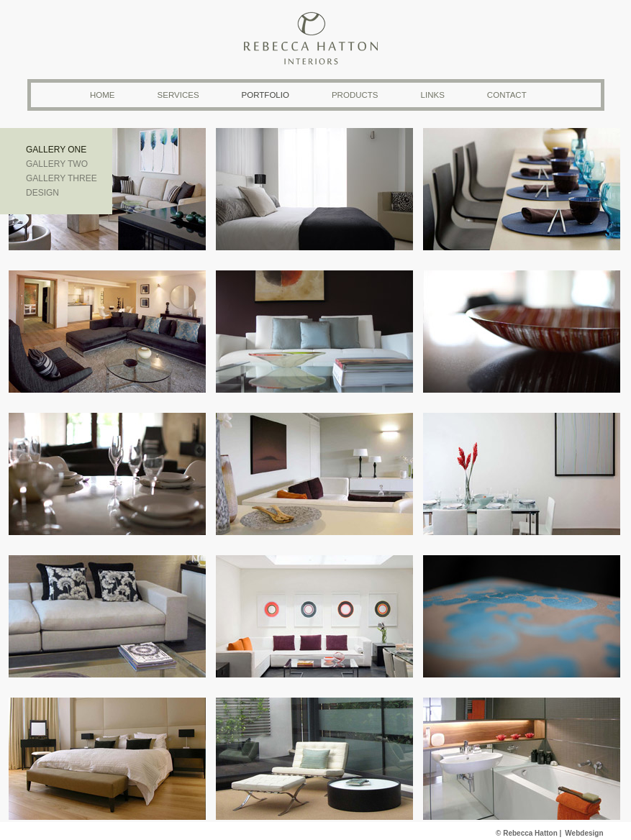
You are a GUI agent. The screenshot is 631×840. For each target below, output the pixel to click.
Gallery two (57, 164)
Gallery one (56, 150)
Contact (507, 95)
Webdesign (584, 833)
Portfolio (265, 95)
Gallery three (62, 178)
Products (355, 95)
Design (42, 193)
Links (433, 95)
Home (103, 95)
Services (178, 95)
